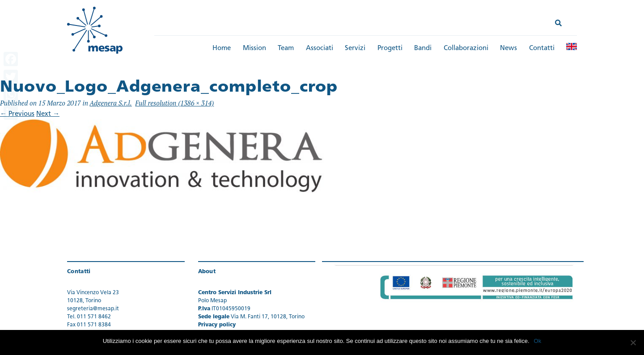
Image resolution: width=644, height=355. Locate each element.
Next (48, 114)
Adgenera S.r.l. (110, 103)
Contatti (542, 49)
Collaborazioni (466, 49)
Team (286, 49)
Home (222, 49)
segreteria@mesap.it (93, 309)
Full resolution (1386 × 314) (174, 103)
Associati (320, 49)
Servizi (355, 49)
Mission (254, 49)
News (508, 49)
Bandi (423, 49)
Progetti (390, 49)
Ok (538, 341)
